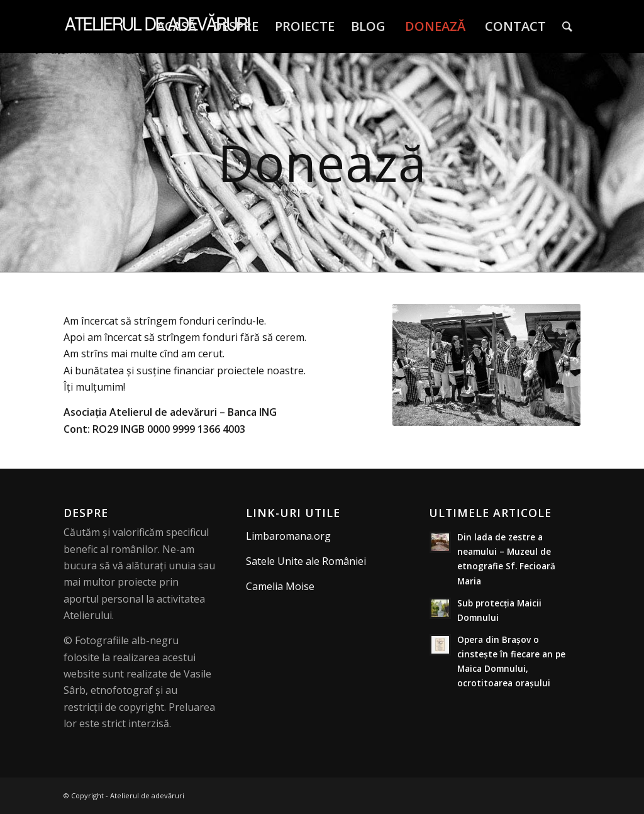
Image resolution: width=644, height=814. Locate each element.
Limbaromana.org (288, 536)
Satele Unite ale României (306, 561)
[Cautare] (567, 26)
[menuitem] (176, 26)
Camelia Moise (280, 586)
